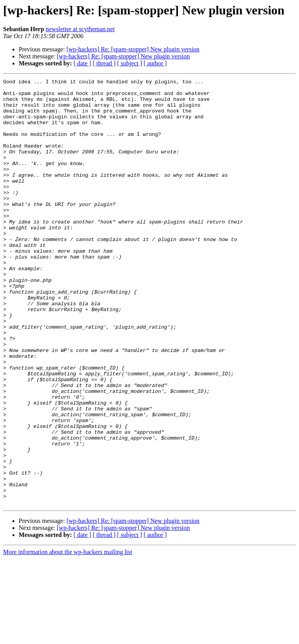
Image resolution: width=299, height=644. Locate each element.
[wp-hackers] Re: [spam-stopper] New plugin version (133, 49)
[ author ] (155, 63)
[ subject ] (130, 63)
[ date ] (82, 63)
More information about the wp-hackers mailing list (68, 637)
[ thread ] (104, 63)
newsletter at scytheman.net (80, 29)
